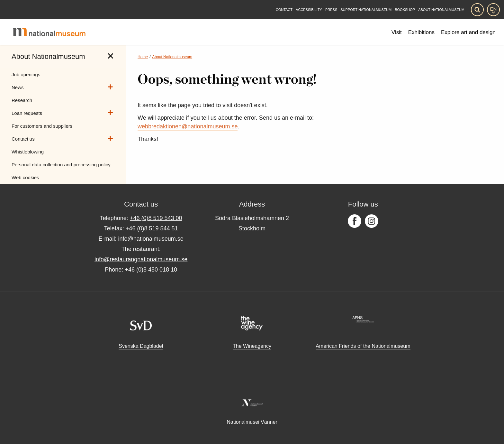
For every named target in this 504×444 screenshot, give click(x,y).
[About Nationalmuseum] (441, 10)
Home (143, 57)
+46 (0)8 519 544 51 (152, 228)
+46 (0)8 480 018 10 (151, 270)
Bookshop (405, 10)
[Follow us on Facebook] (355, 221)
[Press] (331, 10)
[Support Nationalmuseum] (366, 10)
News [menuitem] (18, 87)
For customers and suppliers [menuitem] (42, 126)
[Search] (477, 10)
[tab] (111, 56)
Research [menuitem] (22, 100)
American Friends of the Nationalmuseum (363, 346)
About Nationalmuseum (172, 57)
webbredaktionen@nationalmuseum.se (188, 126)
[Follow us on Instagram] (372, 221)
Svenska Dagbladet (141, 346)
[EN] (493, 10)
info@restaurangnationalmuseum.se (141, 259)
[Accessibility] (309, 10)
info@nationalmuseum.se (151, 239)
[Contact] (284, 10)
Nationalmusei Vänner (252, 422)
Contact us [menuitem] (23, 139)
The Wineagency (252, 346)
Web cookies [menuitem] (25, 177)
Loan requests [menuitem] (27, 113)
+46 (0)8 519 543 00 (156, 218)
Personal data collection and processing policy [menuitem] (61, 165)
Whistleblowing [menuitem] (28, 152)
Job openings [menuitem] (26, 74)
